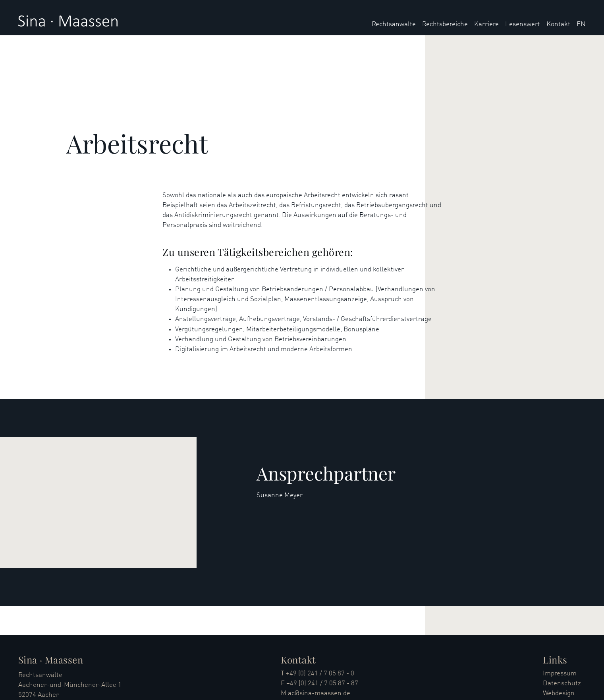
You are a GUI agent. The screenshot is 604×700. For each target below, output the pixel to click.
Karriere (486, 24)
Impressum (560, 674)
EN (581, 24)
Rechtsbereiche (445, 24)
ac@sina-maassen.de (319, 693)
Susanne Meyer (280, 495)
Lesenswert (523, 24)
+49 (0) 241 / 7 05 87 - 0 (320, 674)
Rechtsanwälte (394, 24)
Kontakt (558, 24)
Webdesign (559, 693)
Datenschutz (562, 684)
